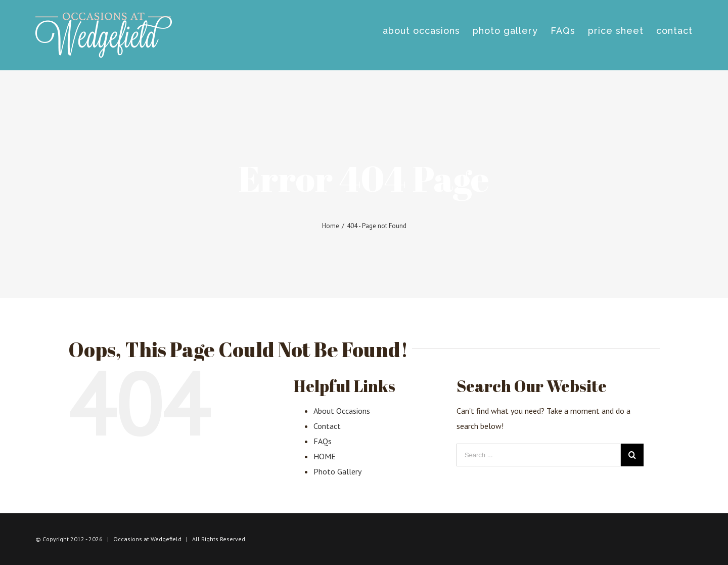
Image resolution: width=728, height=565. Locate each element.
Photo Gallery (337, 471)
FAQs (323, 441)
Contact (327, 426)
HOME (325, 456)
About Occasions (342, 411)
